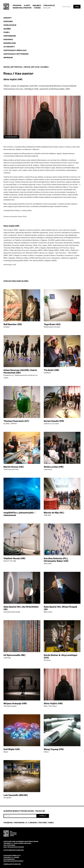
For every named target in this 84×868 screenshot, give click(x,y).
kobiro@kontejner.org (12, 864)
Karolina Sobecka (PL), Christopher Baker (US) (56, 560)
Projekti (37, 5)
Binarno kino (10, 43)
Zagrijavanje (10, 25)
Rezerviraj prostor (22, 8)
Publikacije (49, 5)
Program (17, 5)
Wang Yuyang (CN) (54, 749)
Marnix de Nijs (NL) (54, 513)
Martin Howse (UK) (14, 467)
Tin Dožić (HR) (51, 370)
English (47, 8)
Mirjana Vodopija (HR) (15, 703)
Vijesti (27, 5)
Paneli (7, 32)
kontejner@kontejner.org (14, 850)
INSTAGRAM (19, 823)
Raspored (8, 21)
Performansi (10, 36)
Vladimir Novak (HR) (14, 558)
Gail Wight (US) (12, 749)
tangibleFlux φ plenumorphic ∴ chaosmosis (20, 514)
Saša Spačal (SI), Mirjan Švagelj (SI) (60, 608)
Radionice (8, 39)
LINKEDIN (33, 823)
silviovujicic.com (10, 264)
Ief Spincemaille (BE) (15, 655)
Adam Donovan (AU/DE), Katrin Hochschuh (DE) (20, 371)
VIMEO (51, 823)
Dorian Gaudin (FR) (54, 421)
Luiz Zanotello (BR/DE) (16, 795)
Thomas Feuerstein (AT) (16, 421)
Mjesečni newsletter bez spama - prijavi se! (24, 811)
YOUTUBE (42, 823)
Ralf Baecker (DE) (13, 324)
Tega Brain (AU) (52, 324)
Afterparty (9, 47)
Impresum (8, 58)
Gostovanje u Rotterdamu (16, 54)
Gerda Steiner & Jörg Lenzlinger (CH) (61, 656)
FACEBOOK (8, 823)
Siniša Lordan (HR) (54, 467)
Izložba (7, 29)
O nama (37, 8)
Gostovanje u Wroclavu (15, 50)
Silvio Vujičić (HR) (53, 703)
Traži (77, 7)
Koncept (8, 18)
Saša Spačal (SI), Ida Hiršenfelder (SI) (21, 608)
